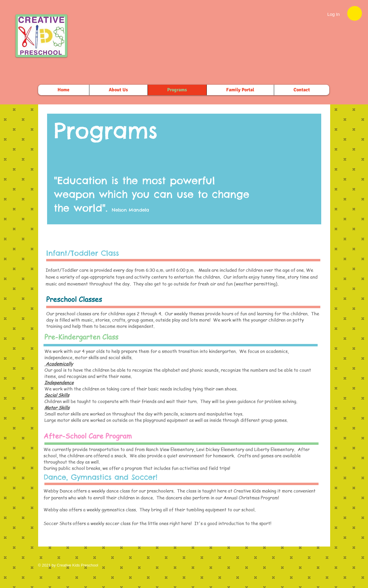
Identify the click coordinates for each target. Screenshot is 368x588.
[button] (355, 13)
